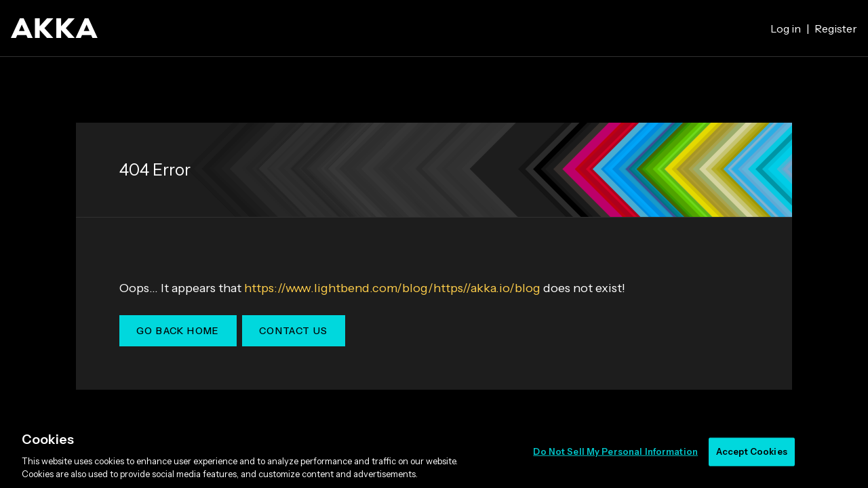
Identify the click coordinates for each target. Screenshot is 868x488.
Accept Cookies (752, 451)
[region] (434, 453)
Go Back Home (178, 331)
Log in (786, 28)
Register (836, 28)
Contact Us (294, 331)
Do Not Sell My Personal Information (615, 451)
